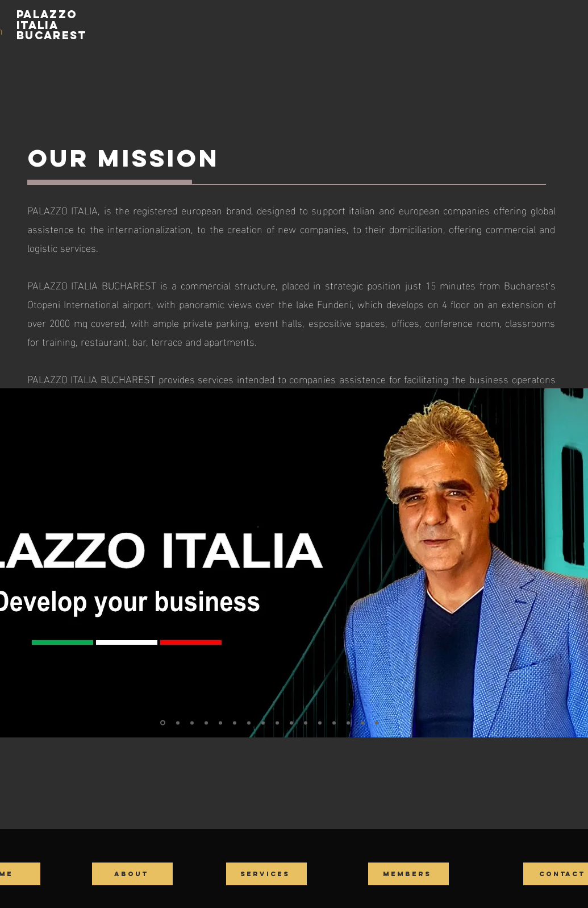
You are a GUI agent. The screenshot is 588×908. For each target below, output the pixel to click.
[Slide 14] (348, 723)
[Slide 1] (163, 723)
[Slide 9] (277, 723)
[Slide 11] (306, 723)
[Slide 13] (334, 723)
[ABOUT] (132, 874)
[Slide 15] (362, 723)
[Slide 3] (192, 723)
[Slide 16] (377, 723)
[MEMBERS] (408, 874)
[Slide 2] (178, 723)
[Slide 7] (249, 723)
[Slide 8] (263, 723)
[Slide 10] (291, 723)
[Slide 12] (320, 723)
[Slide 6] (235, 723)
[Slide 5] (220, 723)
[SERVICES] (266, 874)
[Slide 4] (206, 723)
